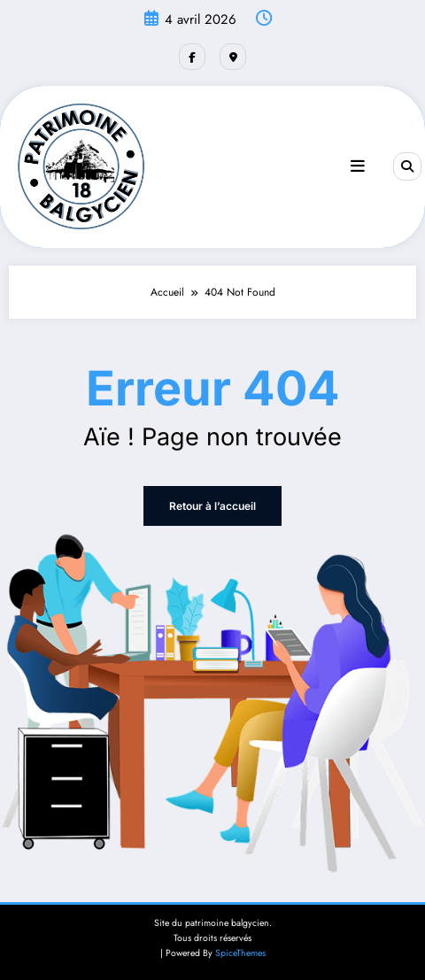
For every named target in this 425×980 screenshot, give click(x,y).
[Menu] (358, 166)
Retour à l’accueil (212, 506)
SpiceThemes (240, 953)
